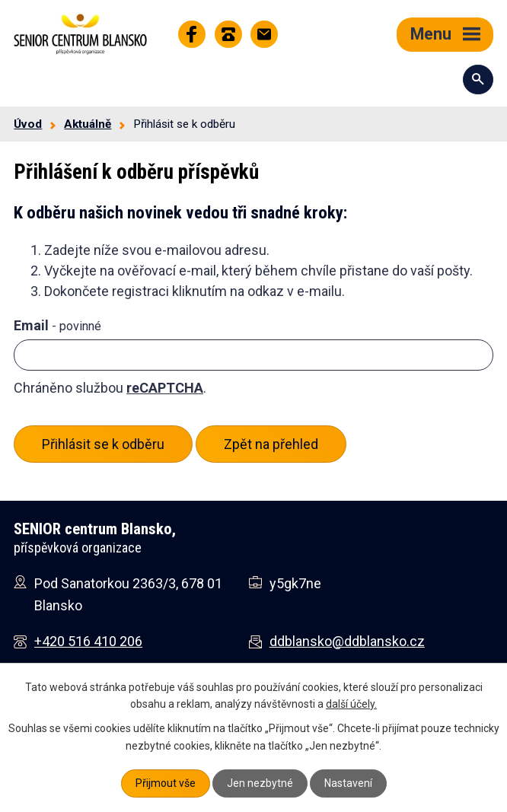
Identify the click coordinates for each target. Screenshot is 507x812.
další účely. (351, 704)
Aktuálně (88, 124)
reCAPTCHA (165, 388)
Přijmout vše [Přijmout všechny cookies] (166, 783)
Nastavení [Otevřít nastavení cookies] (348, 783)
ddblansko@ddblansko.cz (347, 641)
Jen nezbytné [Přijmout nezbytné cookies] (260, 783)
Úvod (28, 124)
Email (57, 325)
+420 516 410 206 (88, 641)
